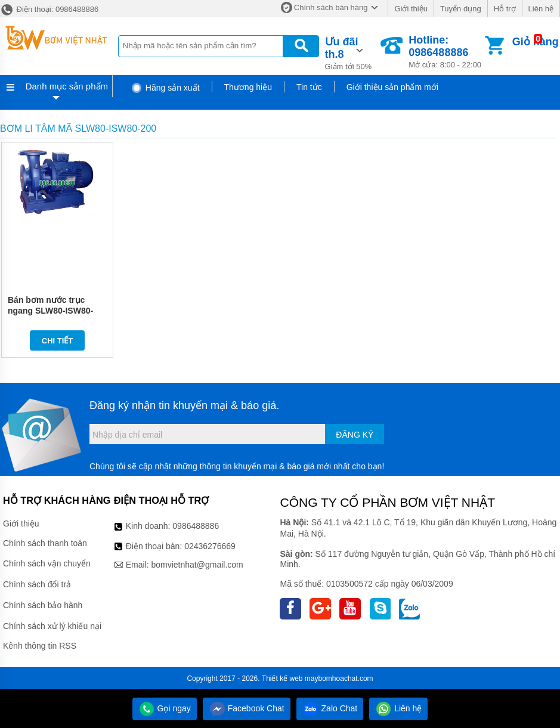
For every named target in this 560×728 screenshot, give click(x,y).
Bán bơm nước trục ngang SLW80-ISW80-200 (50, 311)
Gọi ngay (165, 708)
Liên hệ (541, 9)
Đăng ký (355, 435)
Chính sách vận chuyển (47, 563)
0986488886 (196, 526)
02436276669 (210, 546)
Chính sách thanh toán (45, 543)
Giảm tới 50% (352, 52)
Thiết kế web (282, 679)
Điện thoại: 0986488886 (49, 9)
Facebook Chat (247, 708)
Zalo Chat (330, 708)
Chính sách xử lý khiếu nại (52, 626)
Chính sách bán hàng (331, 7)
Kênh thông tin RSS (40, 646)
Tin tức (309, 87)
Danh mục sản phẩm (67, 86)
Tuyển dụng (461, 9)
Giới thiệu (411, 9)
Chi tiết (58, 341)
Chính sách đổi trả (37, 584)
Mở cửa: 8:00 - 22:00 (445, 52)
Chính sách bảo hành (43, 605)
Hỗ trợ (505, 9)
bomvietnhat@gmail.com (197, 565)
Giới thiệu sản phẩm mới (392, 87)
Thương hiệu (248, 87)
